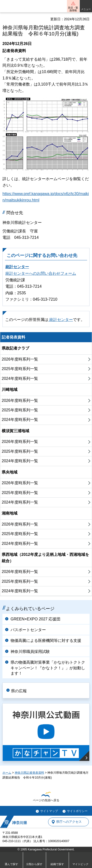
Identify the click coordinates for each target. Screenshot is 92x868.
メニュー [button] (86, 9)
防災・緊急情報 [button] (73, 9)
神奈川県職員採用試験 (30, 652)
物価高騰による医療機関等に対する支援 (46, 641)
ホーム (7, 773)
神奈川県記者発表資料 (29, 773)
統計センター (17, 267)
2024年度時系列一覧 (20, 379)
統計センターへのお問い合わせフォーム (41, 273)
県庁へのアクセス (69, 822)
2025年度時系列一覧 (20, 369)
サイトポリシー (77, 811)
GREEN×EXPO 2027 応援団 (35, 619)
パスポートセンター (28, 630)
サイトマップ (49, 811)
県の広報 (19, 691)
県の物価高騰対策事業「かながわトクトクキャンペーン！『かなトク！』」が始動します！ (48, 668)
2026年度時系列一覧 (20, 359)
